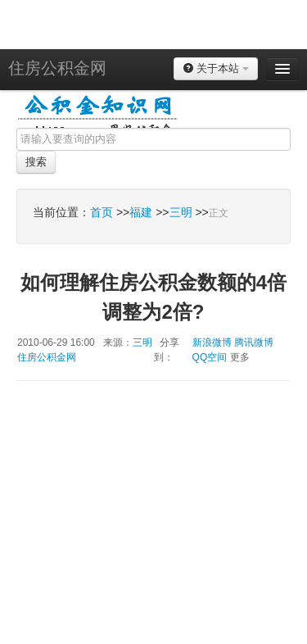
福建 (141, 212)
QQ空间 (210, 357)
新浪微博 (212, 342)
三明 (181, 212)
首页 (102, 212)
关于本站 (216, 68)
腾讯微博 (254, 342)
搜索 (36, 162)
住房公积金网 (57, 68)
